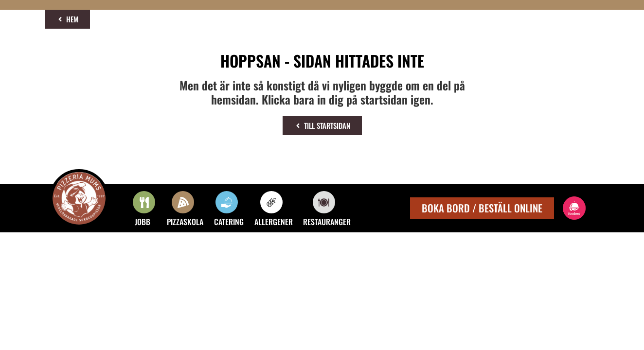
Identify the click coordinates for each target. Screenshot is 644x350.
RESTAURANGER (327, 222)
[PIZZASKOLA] (183, 202)
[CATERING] (227, 202)
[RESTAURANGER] (324, 202)
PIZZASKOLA (185, 222)
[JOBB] (144, 202)
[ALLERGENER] (271, 202)
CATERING (229, 222)
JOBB (143, 222)
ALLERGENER (274, 222)
